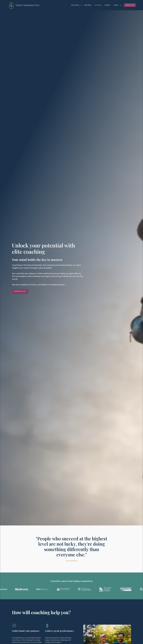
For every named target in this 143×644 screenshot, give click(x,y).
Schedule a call (20, 291)
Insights (107, 5)
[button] (76, 5)
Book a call (130, 5)
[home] (24, 5)
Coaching (98, 5)
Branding (88, 5)
